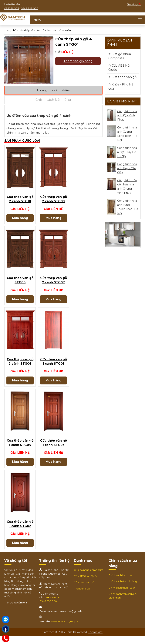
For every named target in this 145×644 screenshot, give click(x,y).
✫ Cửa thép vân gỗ (122, 77)
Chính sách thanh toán (122, 596)
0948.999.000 (30, 8)
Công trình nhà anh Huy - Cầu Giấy (127, 168)
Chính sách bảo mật (121, 583)
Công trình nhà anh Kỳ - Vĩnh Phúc (127, 115)
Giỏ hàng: (134, 4)
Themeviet (95, 640)
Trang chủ (10, 30)
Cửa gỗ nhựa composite (89, 578)
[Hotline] (6, 638)
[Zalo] (6, 619)
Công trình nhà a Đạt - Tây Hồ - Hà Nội (128, 152)
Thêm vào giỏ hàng (78, 61)
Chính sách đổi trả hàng (123, 589)
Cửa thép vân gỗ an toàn (56, 30)
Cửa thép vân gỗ (29, 30)
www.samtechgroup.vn (65, 629)
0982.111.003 (12, 8)
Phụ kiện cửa (82, 597)
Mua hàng (20, 219)
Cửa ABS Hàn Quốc (86, 584)
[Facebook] (6, 629)
